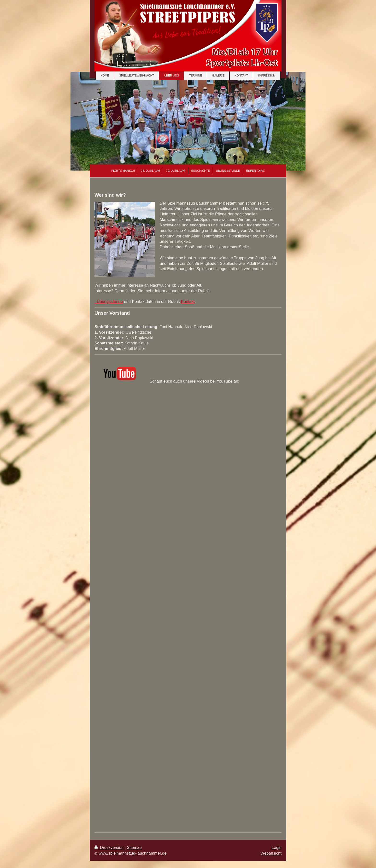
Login (277, 847)
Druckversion (110, 847)
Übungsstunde (109, 302)
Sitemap (134, 847)
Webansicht (271, 853)
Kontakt (188, 302)
